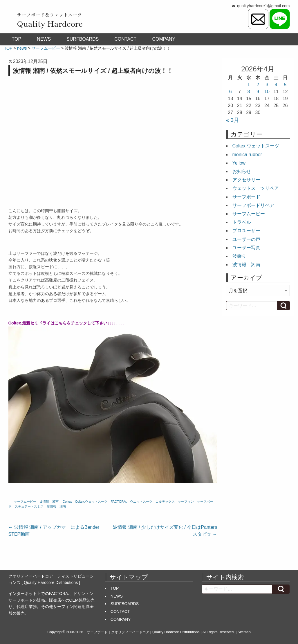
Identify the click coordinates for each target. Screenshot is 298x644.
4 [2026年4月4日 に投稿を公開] (276, 85)
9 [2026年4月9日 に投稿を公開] (258, 92)
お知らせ (242, 171)
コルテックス (165, 502)
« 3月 (233, 120)
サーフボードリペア (253, 205)
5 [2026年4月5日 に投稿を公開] (285, 85)
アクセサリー (246, 180)
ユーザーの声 (246, 239)
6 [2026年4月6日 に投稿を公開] (231, 92)
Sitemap (244, 632)
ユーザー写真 (246, 248)
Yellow (239, 163)
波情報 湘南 (49, 502)
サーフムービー (25, 502)
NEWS (44, 39)
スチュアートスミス (29, 506)
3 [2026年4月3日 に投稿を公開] (267, 85)
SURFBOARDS (83, 39)
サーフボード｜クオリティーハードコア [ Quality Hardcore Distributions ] (144, 632)
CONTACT (125, 39)
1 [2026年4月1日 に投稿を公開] (249, 85)
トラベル (242, 222)
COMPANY (164, 39)
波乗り (239, 256)
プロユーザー (246, 231)
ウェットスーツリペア (256, 188)
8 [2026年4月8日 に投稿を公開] (249, 92)
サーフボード (246, 197)
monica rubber (247, 155)
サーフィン (186, 502)
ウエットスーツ (141, 502)
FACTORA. (119, 502)
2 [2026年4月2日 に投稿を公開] (258, 85)
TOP (17, 39)
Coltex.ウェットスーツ (91, 502)
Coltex (67, 502)
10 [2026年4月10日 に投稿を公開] (267, 92)
